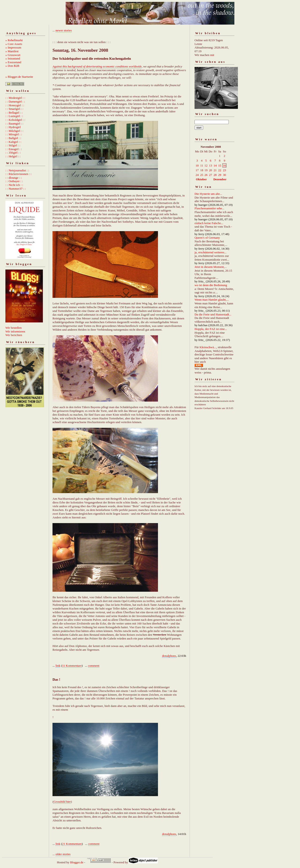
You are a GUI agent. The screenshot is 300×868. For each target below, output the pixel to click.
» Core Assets (14, 44)
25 (202, 175)
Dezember (220, 179)
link (58, 666)
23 (224, 170)
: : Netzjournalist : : (17, 170)
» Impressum (13, 47)
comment (94, 666)
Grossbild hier (62, 802)
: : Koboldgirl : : (15, 120)
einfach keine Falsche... (209, 223)
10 (197, 165)
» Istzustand (13, 58)
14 (215, 165)
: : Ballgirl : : (13, 138)
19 (206, 170)
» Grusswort (13, 55)
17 (197, 170)
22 (220, 170)
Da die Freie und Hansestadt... (213, 314)
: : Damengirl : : (15, 102)
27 (211, 175)
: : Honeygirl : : (15, 105)
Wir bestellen (13, 328)
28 (215, 175)
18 (202, 170)
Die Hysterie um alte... (208, 194)
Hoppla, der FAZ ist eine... (211, 329)
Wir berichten (14, 335)
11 (202, 165)
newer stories (64, 30)
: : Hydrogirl (13, 127)
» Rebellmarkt (14, 40)
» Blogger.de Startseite (19, 77)
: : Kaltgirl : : (13, 142)
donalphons (169, 656)
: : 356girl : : (13, 153)
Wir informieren (15, 331)
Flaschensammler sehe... (209, 208)
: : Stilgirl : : (13, 145)
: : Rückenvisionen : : (18, 174)
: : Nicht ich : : (14, 185)
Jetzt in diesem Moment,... (211, 267)
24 (197, 175)
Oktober (201, 179)
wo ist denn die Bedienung (211, 285)
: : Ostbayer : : (14, 181)
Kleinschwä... (208, 347)
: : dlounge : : (13, 178)
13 (211, 165)
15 (220, 165)
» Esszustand (13, 62)
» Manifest (12, 51)
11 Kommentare (72, 666)
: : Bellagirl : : (14, 113)
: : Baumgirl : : (14, 124)
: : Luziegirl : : (14, 116)
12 (206, 165)
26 (206, 175)
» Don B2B (12, 66)
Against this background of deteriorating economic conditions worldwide (97, 66)
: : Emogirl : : (14, 149)
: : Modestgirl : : (15, 98)
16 (224, 165)
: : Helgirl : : (13, 156)
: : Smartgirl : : (14, 109)
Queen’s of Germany (207, 238)
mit (212, 55)
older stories (63, 854)
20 (211, 170)
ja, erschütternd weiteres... (210, 252)
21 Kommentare (72, 844)
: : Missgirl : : (14, 134)
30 (224, 175)
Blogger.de (77, 862)
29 (220, 175)
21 (215, 170)
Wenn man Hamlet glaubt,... (212, 300)
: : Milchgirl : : (14, 131)
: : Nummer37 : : (16, 189)
